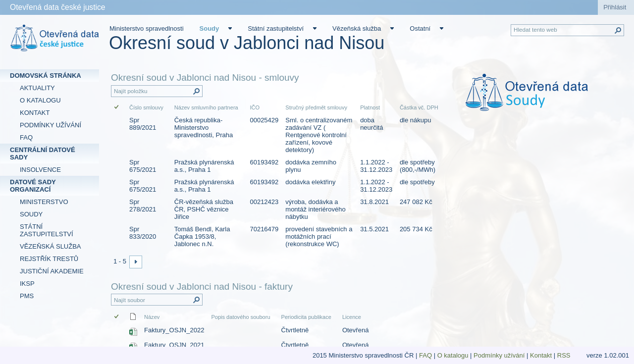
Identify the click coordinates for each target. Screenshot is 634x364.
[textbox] (540, 99)
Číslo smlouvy (146, 107)
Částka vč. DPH (419, 107)
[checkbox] (117, 108)
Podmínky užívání (499, 355)
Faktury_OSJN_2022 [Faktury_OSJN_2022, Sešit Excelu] (174, 330)
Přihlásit (615, 7)
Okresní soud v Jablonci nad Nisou (247, 43)
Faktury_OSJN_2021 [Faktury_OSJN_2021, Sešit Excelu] (174, 345)
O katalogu (453, 355)
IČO (255, 107)
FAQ (425, 355)
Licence (352, 317)
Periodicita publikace (306, 317)
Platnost (370, 107)
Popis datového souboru (240, 317)
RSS (565, 355)
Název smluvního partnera (206, 107)
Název (152, 317)
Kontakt (541, 355)
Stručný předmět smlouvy (316, 107)
